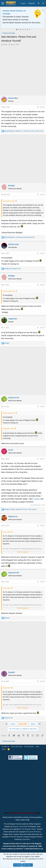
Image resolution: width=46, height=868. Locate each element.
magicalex (13, 319)
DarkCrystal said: (9, 291)
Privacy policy (29, 747)
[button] (3, 3)
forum (33, 817)
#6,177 (43, 459)
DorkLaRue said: (9, 201)
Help (37, 747)
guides (39, 817)
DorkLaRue (13, 98)
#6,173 (43, 253)
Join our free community (18, 20)
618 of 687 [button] (23, 724)
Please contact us (32, 23)
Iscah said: (7, 532)
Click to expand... (23, 552)
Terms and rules (17, 747)
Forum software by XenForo (22, 849)
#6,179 (43, 582)
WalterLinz (13, 516)
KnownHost (26, 839)
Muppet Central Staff (20, 826)
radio (17, 820)
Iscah (11, 450)
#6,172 (43, 195)
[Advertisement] (23, 70)
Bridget (12, 186)
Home (4, 749)
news (10, 817)
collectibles (18, 817)
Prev (13, 724)
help (28, 820)
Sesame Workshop (34, 832)
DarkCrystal (13, 244)
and (13, 269)
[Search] (43, 3)
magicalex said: (8, 428)
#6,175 (43, 328)
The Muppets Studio (29, 829)
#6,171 (43, 107)
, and (20, 237)
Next (33, 724)
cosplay (36, 499)
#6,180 (43, 681)
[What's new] (39, 3)
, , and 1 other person (24, 131)
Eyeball (12, 672)
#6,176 (43, 407)
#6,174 (43, 285)
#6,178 (43, 525)
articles (26, 817)
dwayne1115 (14, 397)
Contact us (5, 747)
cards (23, 820)
